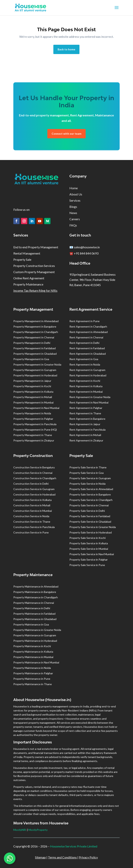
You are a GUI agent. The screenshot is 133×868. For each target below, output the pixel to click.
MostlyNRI (20, 830)
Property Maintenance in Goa (31, 624)
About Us (76, 194)
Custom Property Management (34, 272)
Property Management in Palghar (33, 419)
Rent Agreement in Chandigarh (88, 326)
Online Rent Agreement (29, 278)
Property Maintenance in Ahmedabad (36, 586)
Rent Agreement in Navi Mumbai (89, 402)
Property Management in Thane (33, 435)
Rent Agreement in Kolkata (86, 386)
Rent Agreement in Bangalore (87, 419)
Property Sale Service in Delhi (87, 511)
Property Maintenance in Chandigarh (36, 597)
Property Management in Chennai (34, 337)
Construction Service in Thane (32, 522)
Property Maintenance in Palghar (33, 673)
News (73, 213)
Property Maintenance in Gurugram (35, 635)
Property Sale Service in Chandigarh (91, 500)
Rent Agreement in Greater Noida (90, 397)
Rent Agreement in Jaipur (85, 424)
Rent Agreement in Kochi (85, 381)
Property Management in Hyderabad (35, 375)
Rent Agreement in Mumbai (86, 392)
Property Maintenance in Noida (32, 668)
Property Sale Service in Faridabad (90, 516)
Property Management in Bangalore (35, 326)
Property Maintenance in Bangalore (35, 592)
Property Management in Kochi (32, 386)
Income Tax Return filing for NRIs (35, 290)
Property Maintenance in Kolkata (33, 652)
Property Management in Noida (32, 413)
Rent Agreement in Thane (85, 413)
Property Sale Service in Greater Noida (93, 527)
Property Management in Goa (31, 359)
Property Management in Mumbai (33, 402)
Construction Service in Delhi (31, 484)
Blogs (73, 207)
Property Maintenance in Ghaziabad (35, 619)
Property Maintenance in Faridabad (34, 614)
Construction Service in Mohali (32, 505)
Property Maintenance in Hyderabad (35, 641)
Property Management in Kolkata (33, 392)
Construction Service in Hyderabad (34, 494)
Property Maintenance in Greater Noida (37, 630)
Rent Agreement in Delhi (84, 343)
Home (74, 188)
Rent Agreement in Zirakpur (86, 440)
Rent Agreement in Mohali (85, 435)
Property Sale (22, 259)
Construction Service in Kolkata (32, 500)
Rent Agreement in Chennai (86, 337)
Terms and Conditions (62, 857)
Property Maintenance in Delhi (32, 608)
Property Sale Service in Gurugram (90, 478)
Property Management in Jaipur (32, 381)
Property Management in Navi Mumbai (36, 408)
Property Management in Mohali (33, 397)
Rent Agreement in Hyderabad (88, 375)
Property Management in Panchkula (35, 424)
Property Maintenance (28, 284)
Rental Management (27, 253)
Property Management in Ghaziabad (35, 354)
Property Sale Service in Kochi (87, 538)
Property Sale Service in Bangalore (90, 494)
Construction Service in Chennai (33, 473)
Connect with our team (66, 134)
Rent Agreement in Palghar (86, 408)
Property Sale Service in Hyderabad (91, 532)
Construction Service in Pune (31, 532)
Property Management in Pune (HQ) (35, 430)
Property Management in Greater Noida (37, 364)
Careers (75, 219)
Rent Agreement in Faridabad (87, 348)
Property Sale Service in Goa (87, 473)
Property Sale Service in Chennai (89, 505)
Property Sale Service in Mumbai (89, 549)
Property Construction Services (34, 266)
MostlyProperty (38, 830)
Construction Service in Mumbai (33, 511)
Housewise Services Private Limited (74, 846)
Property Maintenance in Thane (33, 684)
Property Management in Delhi (32, 343)
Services (75, 200)
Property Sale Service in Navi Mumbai (92, 554)
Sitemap (40, 857)
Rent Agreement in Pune (84, 321)
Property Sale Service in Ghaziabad (90, 522)
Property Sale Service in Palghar (89, 560)
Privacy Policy (88, 857)
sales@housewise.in (87, 247)
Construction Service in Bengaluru (34, 467)
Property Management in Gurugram (35, 370)
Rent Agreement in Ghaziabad (88, 354)
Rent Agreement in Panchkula (87, 430)
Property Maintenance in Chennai (34, 603)
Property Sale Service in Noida (87, 484)
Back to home (66, 49)
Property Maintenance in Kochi (32, 646)
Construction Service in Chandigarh (35, 478)
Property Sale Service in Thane (88, 467)
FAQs (73, 225)
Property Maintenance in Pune (32, 679)
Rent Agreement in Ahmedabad (89, 332)
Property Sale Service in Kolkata (89, 543)
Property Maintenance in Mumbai (33, 657)
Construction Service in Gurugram (34, 489)
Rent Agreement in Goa (84, 359)
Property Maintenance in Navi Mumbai (36, 662)
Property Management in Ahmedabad (36, 321)
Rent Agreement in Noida (85, 364)
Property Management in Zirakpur (34, 440)
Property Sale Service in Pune (87, 565)
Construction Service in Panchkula (34, 527)
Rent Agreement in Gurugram (87, 370)
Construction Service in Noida (31, 516)
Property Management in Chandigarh (36, 332)
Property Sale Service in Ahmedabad (91, 489)
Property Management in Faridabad (35, 348)
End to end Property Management (36, 247)
